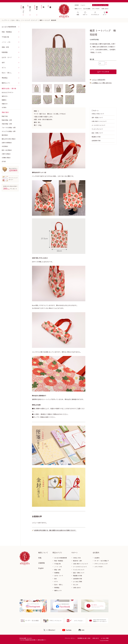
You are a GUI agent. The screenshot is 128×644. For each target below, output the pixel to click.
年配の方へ (5, 104)
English (83, 5)
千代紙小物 (5, 37)
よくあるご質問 (78, 582)
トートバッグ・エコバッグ (30, 20)
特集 (43, 9)
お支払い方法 (77, 558)
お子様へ (4, 107)
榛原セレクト (6, 83)
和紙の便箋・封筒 (7, 120)
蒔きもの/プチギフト (8, 92)
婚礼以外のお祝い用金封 (9, 139)
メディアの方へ (96, 9)
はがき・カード (7, 57)
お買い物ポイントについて (99, 121)
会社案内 (97, 558)
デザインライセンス (100, 564)
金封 (3, 63)
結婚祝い (4, 100)
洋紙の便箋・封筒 (7, 124)
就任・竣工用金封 (7, 150)
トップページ (6, 20)
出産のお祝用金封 (7, 143)
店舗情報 (49, 9)
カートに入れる (103, 72)
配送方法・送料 (78, 561)
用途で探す (36, 9)
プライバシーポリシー (70, 638)
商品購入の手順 (96, 137)
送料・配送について (97, 117)
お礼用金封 (5, 146)
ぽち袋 (4, 161)
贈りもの (29, 9)
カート (105, 13)
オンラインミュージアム (100, 5)
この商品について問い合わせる (102, 83)
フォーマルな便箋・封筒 (9, 128)
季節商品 (5, 78)
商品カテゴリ (22, 9)
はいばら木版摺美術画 (9, 27)
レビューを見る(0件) (99, 80)
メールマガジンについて (98, 125)
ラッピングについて (97, 129)
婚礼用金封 (5, 135)
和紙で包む (5, 116)
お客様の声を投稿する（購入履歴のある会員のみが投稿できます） (55, 530)
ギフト (4, 68)
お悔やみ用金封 (6, 154)
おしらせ (76, 585)
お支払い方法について (98, 114)
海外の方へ (5, 96)
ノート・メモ (6, 42)
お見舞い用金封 (6, 158)
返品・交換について (97, 133)
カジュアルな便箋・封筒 (9, 131)
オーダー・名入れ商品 (101, 561)
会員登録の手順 (96, 141)
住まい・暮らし (16, 20)
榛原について (43, 553)
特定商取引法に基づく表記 (84, 638)
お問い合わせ (105, 9)
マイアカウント (95, 13)
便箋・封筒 (5, 47)
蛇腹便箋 (5, 52)
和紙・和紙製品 (7, 32)
